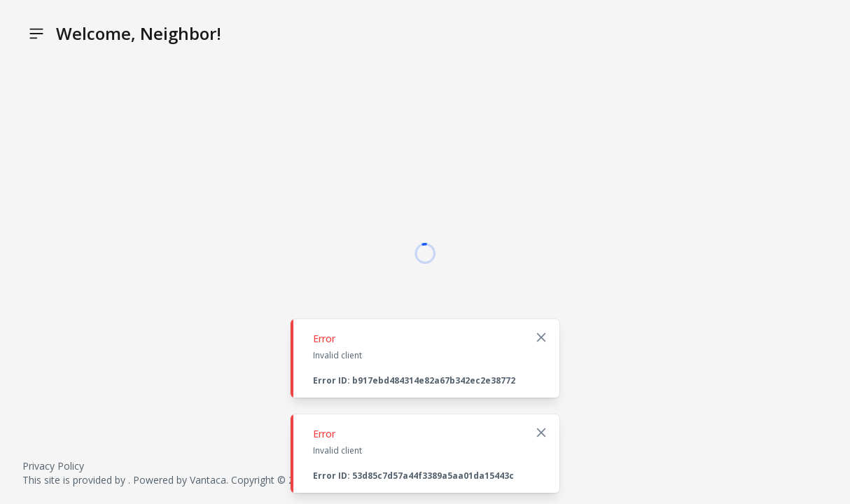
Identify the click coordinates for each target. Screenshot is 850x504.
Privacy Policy (53, 466)
